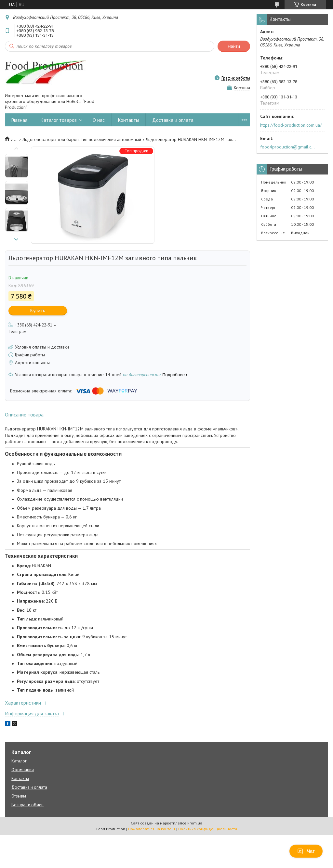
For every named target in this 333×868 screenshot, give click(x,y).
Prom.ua (195, 823)
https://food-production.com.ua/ (291, 125)
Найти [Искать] (234, 46)
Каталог (19, 761)
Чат (306, 851)
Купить (38, 310)
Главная (19, 120)
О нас (99, 120)
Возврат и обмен (27, 805)
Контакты (128, 120)
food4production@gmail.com (289, 147)
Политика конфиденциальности (208, 829)
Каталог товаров (59, 120)
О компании (23, 770)
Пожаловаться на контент (152, 829)
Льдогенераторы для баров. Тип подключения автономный (82, 139)
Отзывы (19, 796)
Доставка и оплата (173, 120)
